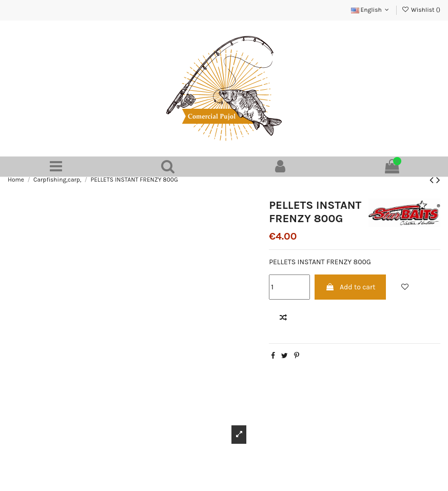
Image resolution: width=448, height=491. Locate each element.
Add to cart (350, 287)
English (371, 10)
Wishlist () (421, 10)
